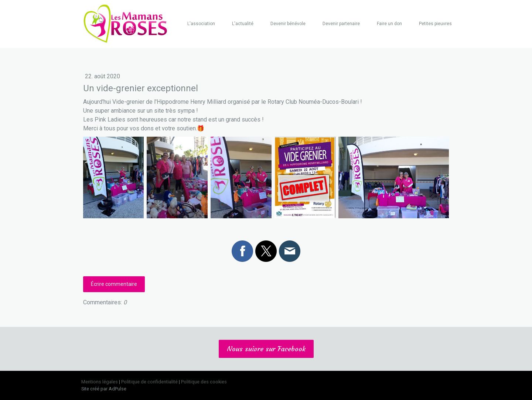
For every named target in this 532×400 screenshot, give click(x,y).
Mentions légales (100, 382)
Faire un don (389, 24)
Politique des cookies (204, 382)
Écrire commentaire (114, 284)
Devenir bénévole (288, 24)
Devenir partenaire (341, 24)
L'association (201, 24)
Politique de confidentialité (149, 382)
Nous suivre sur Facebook (266, 349)
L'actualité (243, 24)
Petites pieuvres (435, 24)
